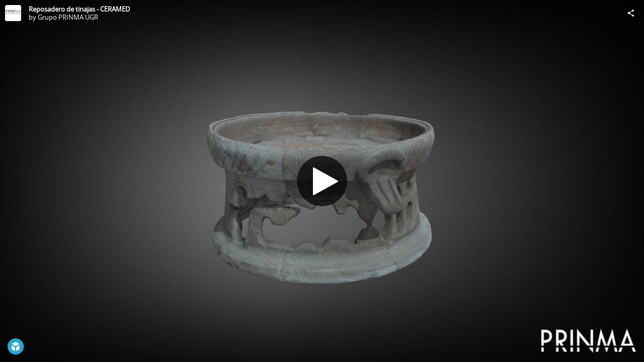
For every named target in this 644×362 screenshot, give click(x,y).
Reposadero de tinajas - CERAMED (79, 9)
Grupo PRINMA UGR (68, 17)
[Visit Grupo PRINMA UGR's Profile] (13, 13)
